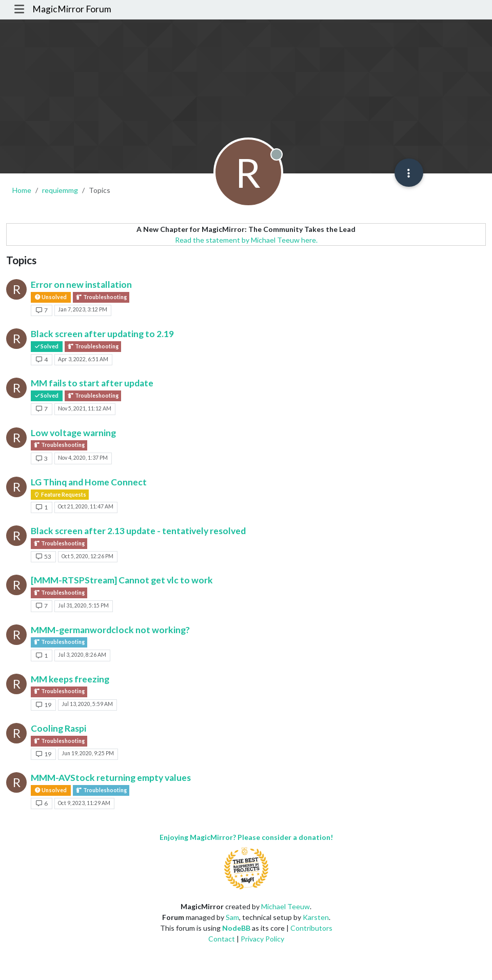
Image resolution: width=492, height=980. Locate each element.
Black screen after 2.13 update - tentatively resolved (138, 531)
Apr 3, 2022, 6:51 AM (83, 359)
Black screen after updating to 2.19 (102, 334)
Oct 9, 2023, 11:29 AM (84, 803)
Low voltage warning (73, 433)
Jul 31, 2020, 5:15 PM (83, 605)
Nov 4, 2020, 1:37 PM (83, 458)
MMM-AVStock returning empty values (111, 778)
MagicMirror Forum (72, 9)
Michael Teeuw (286, 906)
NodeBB (236, 928)
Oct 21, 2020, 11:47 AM (86, 506)
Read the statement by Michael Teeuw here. (246, 240)
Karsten (316, 917)
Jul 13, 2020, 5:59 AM (87, 704)
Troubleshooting (101, 297)
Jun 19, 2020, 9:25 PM (88, 753)
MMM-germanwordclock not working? (110, 630)
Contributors (311, 928)
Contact (222, 939)
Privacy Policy (262, 939)
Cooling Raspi (58, 728)
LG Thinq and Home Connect (89, 482)
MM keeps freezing (70, 679)
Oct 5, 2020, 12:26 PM (87, 556)
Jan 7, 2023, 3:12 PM (83, 309)
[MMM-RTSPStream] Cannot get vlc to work (122, 580)
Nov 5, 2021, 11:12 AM (85, 408)
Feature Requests (60, 495)
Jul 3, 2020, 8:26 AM (82, 655)
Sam (232, 917)
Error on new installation (81, 285)
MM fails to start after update (92, 383)
